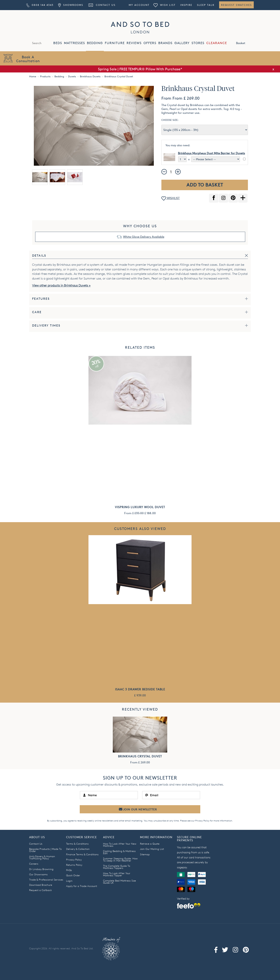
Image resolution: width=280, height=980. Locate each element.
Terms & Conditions (77, 844)
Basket (245, 43)
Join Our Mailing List (152, 849)
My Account (139, 5)
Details (39, 256)
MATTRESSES (74, 43)
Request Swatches (236, 5)
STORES (198, 43)
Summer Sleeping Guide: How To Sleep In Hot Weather (120, 859)
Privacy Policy (202, 821)
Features (41, 299)
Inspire (186, 5)
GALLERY (182, 43)
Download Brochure (41, 885)
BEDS (58, 43)
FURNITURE (115, 43)
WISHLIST (171, 198)
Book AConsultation (28, 59)
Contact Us (102, 5)
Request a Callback (40, 890)
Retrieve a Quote (150, 844)
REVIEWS (134, 43)
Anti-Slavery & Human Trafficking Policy (42, 857)
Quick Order (73, 875)
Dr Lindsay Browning (41, 869)
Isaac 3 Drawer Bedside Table (140, 689)
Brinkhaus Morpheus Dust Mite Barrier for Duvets (211, 153)
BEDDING (95, 43)
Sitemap (145, 854)
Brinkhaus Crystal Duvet (140, 756)
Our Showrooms (38, 874)
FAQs (69, 870)
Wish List (164, 5)
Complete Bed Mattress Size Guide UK (119, 882)
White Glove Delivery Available (144, 237)
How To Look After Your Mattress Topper (117, 874)
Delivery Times (46, 325)
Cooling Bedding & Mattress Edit (119, 852)
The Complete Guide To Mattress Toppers (117, 867)
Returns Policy (74, 865)
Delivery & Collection (78, 849)
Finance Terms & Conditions (82, 854)
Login (69, 881)
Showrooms (71, 5)
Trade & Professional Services (46, 880)
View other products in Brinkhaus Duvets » (61, 285)
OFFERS (150, 43)
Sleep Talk (206, 5)
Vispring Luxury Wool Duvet (140, 507)
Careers (34, 864)
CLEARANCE (217, 43)
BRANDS (165, 43)
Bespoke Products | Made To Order (45, 850)
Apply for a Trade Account (82, 886)
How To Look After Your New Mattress (120, 845)
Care (37, 312)
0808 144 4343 (40, 5)
